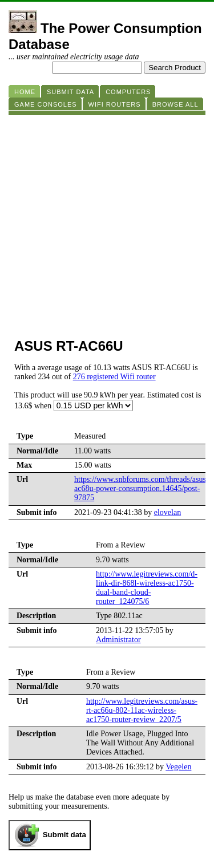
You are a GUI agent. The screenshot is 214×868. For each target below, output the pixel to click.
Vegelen (178, 767)
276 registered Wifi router (114, 377)
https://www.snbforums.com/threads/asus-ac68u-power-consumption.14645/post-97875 (142, 488)
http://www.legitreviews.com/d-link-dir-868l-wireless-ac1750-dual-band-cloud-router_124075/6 (147, 588)
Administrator (118, 640)
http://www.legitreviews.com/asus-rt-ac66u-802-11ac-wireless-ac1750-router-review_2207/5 (142, 710)
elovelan (167, 512)
